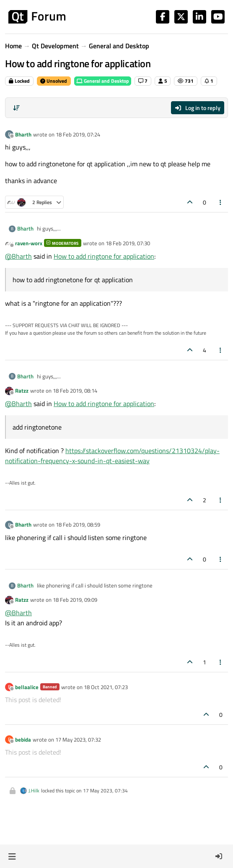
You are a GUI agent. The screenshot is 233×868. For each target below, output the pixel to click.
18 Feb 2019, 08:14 (75, 391)
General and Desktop (103, 81)
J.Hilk (34, 791)
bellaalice (27, 687)
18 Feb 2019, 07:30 (128, 243)
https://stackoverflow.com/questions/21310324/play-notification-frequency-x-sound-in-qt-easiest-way (112, 456)
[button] (12, 856)
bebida (23, 740)
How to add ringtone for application (104, 256)
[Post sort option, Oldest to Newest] (16, 108)
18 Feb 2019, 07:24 (78, 134)
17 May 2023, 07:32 (78, 740)
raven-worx (29, 243)
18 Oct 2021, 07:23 (106, 687)
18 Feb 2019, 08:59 (78, 524)
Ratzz (22, 391)
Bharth (23, 134)
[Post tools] (221, 202)
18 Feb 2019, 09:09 (75, 600)
